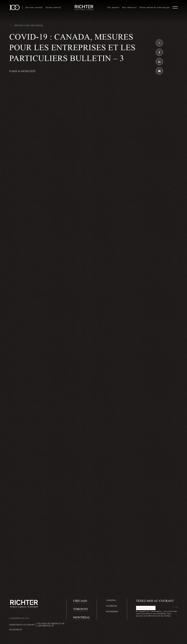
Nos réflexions (129, 7)
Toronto (80, 609)
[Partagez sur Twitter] (159, 43)
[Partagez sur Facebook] (159, 52)
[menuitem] (34, 7)
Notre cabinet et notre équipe (154, 7)
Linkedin (111, 600)
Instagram (112, 611)
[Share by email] (159, 71)
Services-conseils (34, 7)
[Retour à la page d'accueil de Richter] (24, 604)
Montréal (82, 617)
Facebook (112, 606)
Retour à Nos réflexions (29, 26)
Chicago (80, 601)
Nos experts (113, 7)
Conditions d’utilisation (22, 625)
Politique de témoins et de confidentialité (51, 625)
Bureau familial (53, 7)
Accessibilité (16, 630)
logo (84, 6)
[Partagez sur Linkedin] (159, 62)
